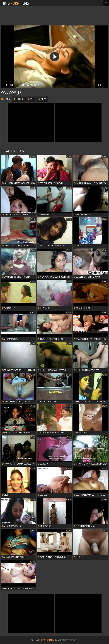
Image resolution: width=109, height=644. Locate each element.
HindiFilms (15, 3)
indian (42, 99)
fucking (18, 99)
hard (31, 99)
